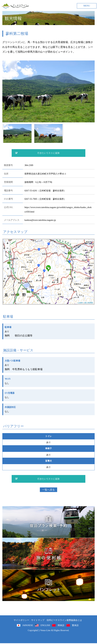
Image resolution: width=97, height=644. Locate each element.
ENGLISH (45, 625)
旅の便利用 (48, 554)
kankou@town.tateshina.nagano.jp (40, 220)
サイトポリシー (21, 620)
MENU (87, 6)
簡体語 (61, 625)
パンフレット (48, 585)
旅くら (48, 522)
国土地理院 (89, 303)
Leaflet (80, 303)
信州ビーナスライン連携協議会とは (64, 620)
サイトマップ (38, 620)
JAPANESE (28, 625)
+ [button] (7, 244)
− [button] (7, 249)
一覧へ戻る (48, 490)
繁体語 (75, 625)
